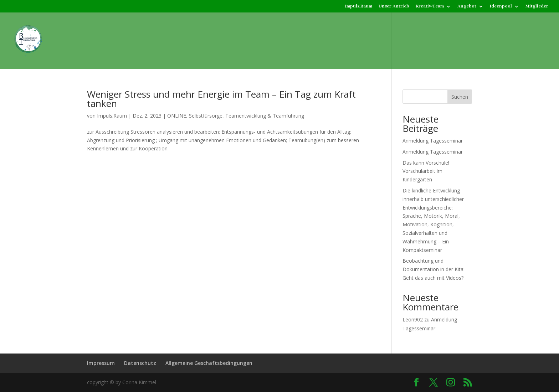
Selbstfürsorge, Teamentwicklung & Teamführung (247, 116)
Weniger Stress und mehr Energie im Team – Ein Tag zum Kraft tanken (221, 99)
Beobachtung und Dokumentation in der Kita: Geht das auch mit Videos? (434, 269)
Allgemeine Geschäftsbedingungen (209, 363)
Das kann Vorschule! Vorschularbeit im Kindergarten (426, 171)
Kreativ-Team (430, 7)
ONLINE (177, 116)
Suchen (460, 97)
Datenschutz (140, 363)
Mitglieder (537, 7)
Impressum (101, 363)
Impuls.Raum (359, 7)
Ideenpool (501, 7)
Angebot (467, 7)
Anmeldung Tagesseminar (433, 141)
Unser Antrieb (394, 7)
